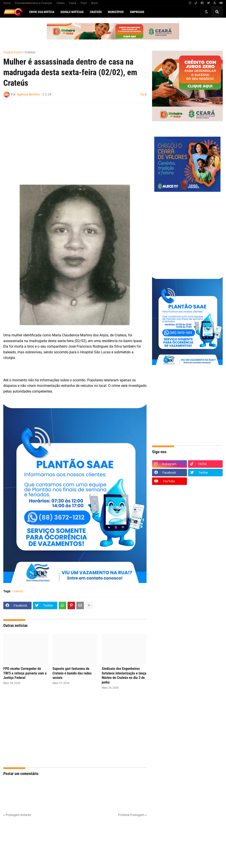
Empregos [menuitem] (137, 12)
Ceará (73, 3)
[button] (206, 12)
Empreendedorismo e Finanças (34, 3)
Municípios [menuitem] (116, 12)
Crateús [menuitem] (96, 12)
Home (7, 3)
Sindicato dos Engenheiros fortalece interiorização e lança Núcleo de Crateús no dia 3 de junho (124, 675)
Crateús (30, 52)
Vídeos (61, 3)
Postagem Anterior (18, 815)
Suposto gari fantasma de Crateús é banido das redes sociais (72, 673)
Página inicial (12, 52)
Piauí (84, 3)
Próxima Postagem (131, 815)
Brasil (94, 3)
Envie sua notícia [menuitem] (42, 12)
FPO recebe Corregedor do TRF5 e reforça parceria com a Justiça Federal (25, 673)
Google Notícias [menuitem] (72, 12)
